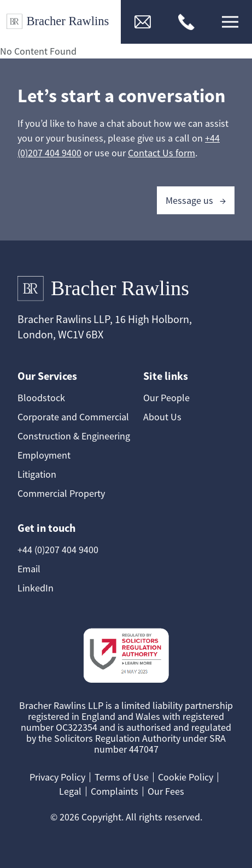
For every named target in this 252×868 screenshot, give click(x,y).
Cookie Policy (186, 777)
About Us (162, 417)
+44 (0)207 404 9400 (58, 550)
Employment (44, 455)
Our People (166, 398)
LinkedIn (36, 588)
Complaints (115, 791)
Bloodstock (41, 398)
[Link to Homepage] (60, 22)
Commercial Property (61, 493)
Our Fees (166, 791)
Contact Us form (162, 153)
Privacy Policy (57, 777)
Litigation (37, 474)
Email (29, 569)
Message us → (196, 200)
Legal (70, 791)
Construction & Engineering (74, 436)
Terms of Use (122, 777)
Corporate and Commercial (73, 417)
